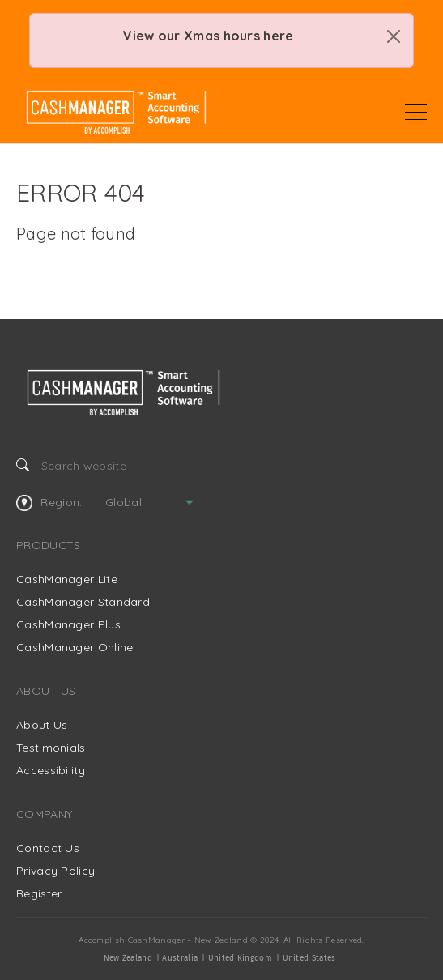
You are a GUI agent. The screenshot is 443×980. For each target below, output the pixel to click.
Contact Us (48, 848)
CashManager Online (75, 647)
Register (39, 893)
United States (309, 958)
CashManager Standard (83, 602)
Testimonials (51, 748)
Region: (49, 503)
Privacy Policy (55, 871)
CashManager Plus (68, 624)
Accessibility (51, 770)
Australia (180, 958)
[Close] (394, 36)
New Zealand (128, 958)
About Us (42, 725)
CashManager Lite (67, 579)
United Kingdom (240, 958)
